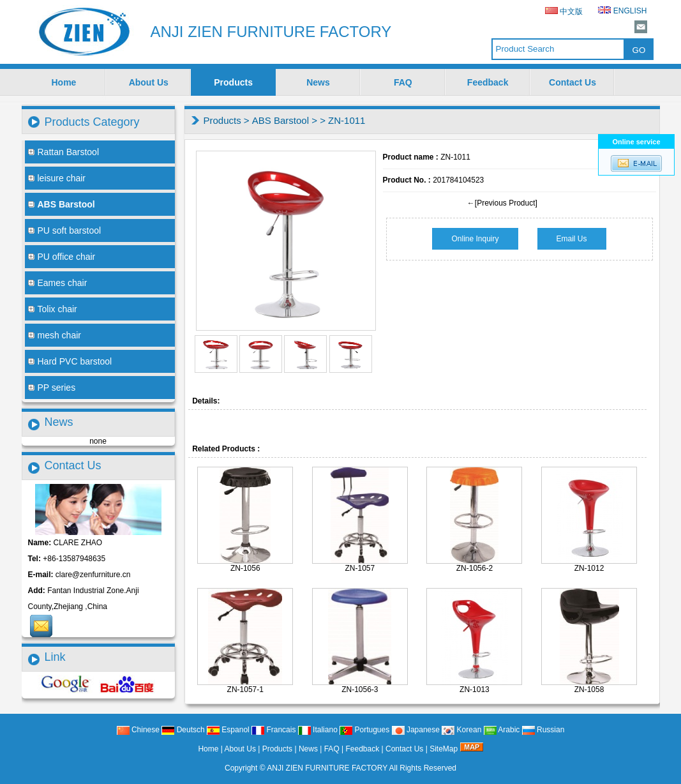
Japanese (416, 730)
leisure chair (57, 178)
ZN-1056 (245, 568)
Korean (461, 730)
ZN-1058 (589, 690)
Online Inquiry (475, 239)
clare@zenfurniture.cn (93, 575)
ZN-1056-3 (360, 690)
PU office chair (62, 257)
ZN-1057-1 (245, 690)
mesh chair (55, 335)
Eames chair (58, 283)
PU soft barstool (65, 230)
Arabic (502, 730)
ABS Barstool (281, 120)
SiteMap (444, 749)
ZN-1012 (589, 568)
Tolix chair (53, 309)
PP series (52, 388)
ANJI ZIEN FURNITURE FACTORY (327, 768)
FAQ (403, 82)
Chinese (138, 730)
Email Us (572, 239)
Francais (273, 730)
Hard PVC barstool (70, 361)
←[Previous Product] (502, 203)
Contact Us (572, 82)
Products (233, 82)
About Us (149, 82)
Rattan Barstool (64, 152)
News (318, 82)
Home (64, 82)
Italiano (318, 730)
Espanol (228, 730)
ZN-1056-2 (475, 568)
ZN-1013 (475, 690)
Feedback (488, 82)
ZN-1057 (360, 568)
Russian (543, 730)
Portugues (364, 730)
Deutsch (183, 730)
